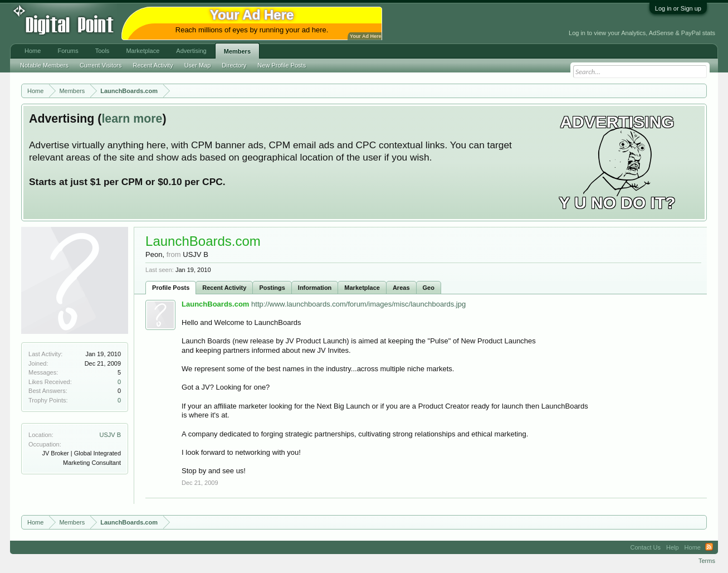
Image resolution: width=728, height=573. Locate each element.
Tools (102, 51)
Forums (68, 51)
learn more (132, 119)
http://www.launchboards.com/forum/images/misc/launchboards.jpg (358, 304)
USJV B (111, 435)
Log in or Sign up (678, 8)
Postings (272, 288)
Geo (429, 288)
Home (33, 51)
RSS (709, 547)
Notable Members (44, 65)
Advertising (191, 51)
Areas (401, 288)
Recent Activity (224, 288)
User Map (198, 65)
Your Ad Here (365, 36)
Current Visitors (101, 65)
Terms (707, 561)
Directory (234, 65)
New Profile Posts (282, 65)
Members (237, 51)
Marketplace (362, 288)
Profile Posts (171, 288)
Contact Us (646, 547)
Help (673, 547)
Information (315, 288)
